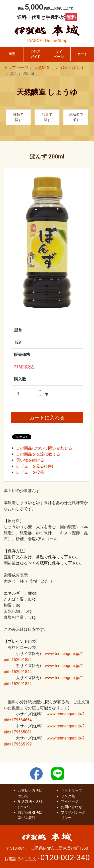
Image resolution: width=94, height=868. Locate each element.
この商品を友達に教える (38, 454)
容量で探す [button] (47, 117)
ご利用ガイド (35, 54)
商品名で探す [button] (76, 117)
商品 (12, 54)
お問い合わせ (71, 807)
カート (82, 54)
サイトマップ (71, 791)
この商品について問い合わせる (44, 448)
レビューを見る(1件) (35, 466)
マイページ (59, 54)
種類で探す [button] (18, 117)
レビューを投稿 (30, 472)
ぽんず (78, 68)
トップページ (16, 68)
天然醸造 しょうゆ (50, 68)
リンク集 (68, 796)
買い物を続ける (30, 460)
